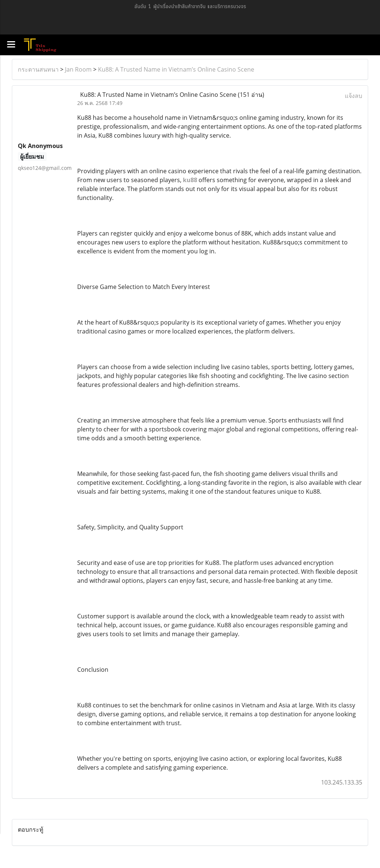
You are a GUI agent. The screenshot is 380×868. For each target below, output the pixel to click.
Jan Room (78, 69)
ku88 (190, 180)
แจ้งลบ (353, 96)
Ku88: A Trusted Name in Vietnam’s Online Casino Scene (176, 69)
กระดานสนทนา (38, 69)
